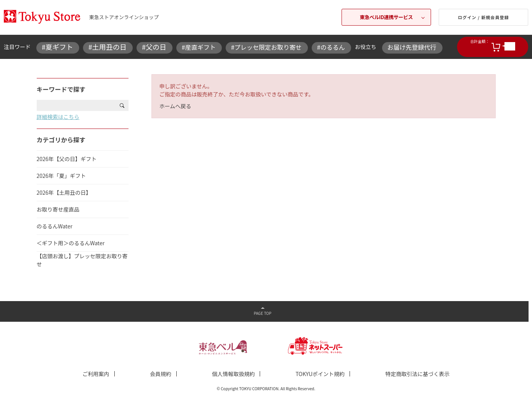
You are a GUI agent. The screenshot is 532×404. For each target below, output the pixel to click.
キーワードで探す (61, 89)
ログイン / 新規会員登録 (483, 17)
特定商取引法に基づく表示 (417, 374)
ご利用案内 (96, 374)
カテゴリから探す (61, 140)
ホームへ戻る (176, 106)
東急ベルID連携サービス (386, 17)
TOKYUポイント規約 (320, 374)
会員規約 (161, 374)
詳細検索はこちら (58, 117)
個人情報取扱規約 (233, 374)
